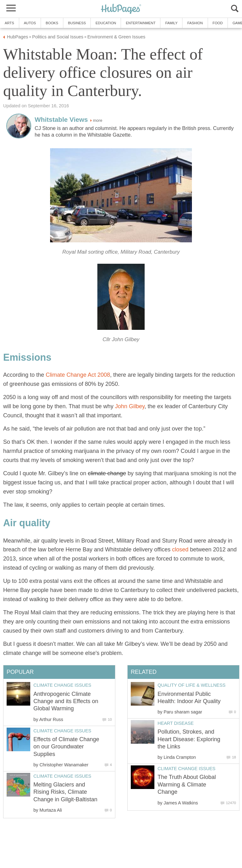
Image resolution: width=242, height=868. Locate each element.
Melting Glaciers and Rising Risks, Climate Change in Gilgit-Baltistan (65, 792)
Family (171, 23)
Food (218, 23)
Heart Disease (176, 723)
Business (77, 23)
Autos (30, 23)
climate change (107, 473)
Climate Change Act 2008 (77, 375)
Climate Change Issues (187, 769)
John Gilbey (130, 406)
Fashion (195, 23)
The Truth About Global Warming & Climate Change (187, 784)
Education (106, 23)
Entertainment (141, 23)
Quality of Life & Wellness (192, 685)
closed (180, 550)
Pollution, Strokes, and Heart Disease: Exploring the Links (189, 739)
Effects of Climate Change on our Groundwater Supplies (66, 747)
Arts (9, 23)
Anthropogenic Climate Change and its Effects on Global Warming (66, 701)
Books (52, 23)
